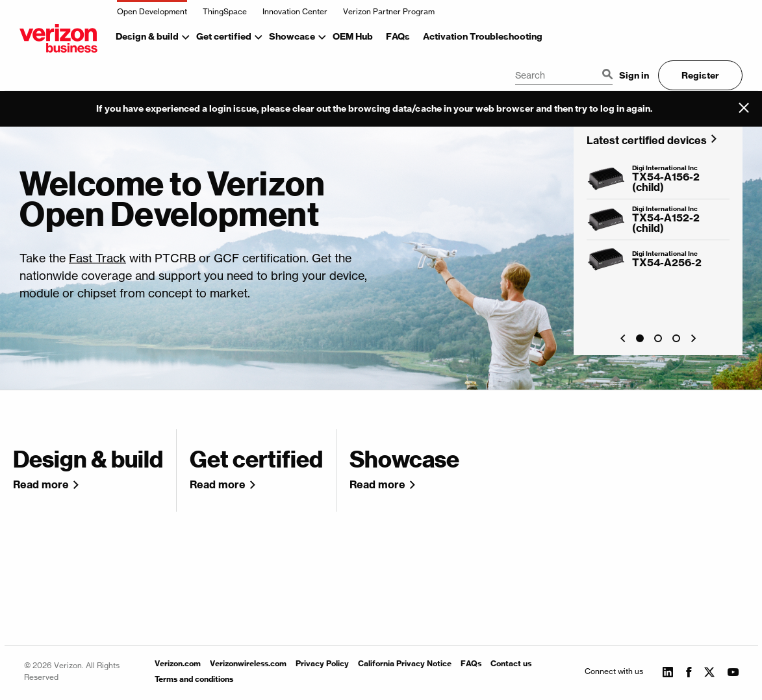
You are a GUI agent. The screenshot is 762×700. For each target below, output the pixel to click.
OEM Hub (353, 36)
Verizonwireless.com (248, 663)
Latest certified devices (647, 140)
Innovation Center (295, 11)
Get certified (224, 36)
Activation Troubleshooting (483, 36)
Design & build (147, 36)
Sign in (634, 75)
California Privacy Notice (405, 663)
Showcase (292, 36)
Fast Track (97, 257)
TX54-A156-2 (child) (666, 182)
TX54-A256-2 (667, 262)
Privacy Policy (322, 663)
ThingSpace (225, 11)
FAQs (398, 36)
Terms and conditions (194, 679)
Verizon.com (178, 663)
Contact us (511, 663)
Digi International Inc (665, 168)
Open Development (152, 11)
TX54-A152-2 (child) (666, 223)
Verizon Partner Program (389, 11)
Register (700, 75)
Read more (41, 484)
